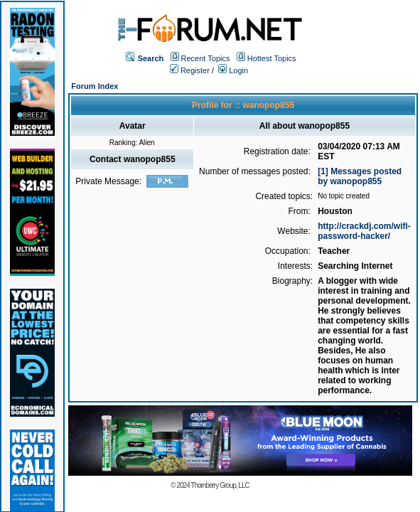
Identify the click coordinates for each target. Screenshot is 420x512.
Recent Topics (206, 58)
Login (233, 70)
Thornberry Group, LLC (220, 485)
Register (190, 70)
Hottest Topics (272, 58)
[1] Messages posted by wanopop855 (360, 176)
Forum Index (95, 86)
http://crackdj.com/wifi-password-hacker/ (364, 231)
